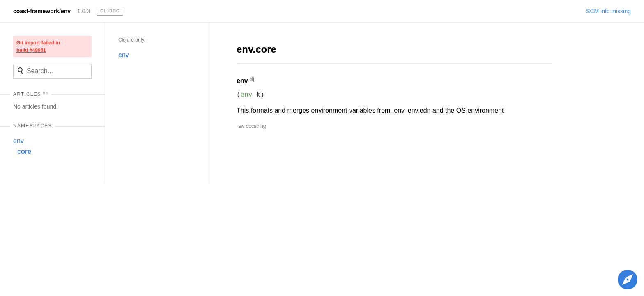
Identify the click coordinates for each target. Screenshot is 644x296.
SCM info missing (608, 11)
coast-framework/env (42, 11)
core (24, 151)
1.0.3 (84, 11)
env (18, 141)
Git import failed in (38, 46)
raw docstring (251, 126)
